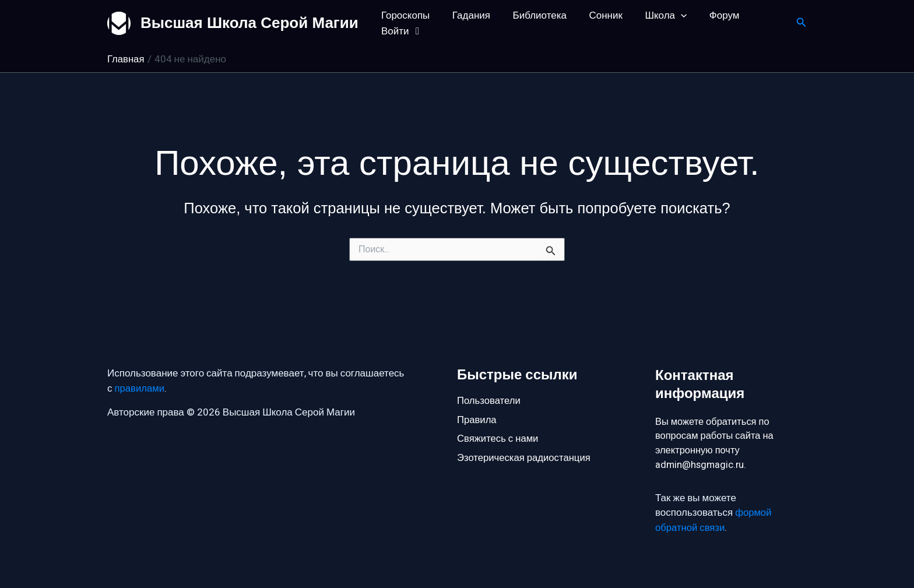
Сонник (597, 15)
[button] (669, 15)
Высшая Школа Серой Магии (249, 23)
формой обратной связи (714, 521)
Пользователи (489, 399)
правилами (140, 387)
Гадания (467, 15)
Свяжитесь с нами (498, 439)
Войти (401, 31)
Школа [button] (654, 15)
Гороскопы (404, 15)
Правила (477, 419)
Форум (710, 15)
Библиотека (533, 15)
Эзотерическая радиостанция (525, 458)
